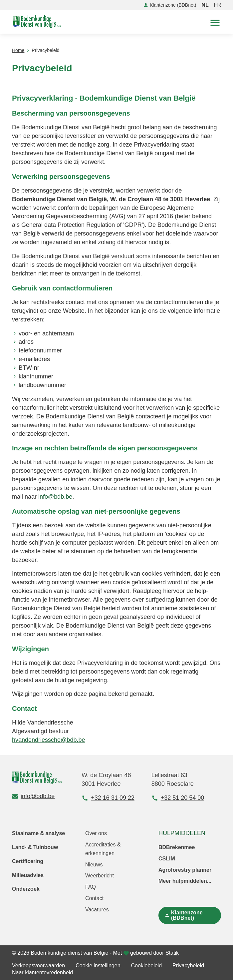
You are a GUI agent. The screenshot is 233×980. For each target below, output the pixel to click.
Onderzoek (26, 889)
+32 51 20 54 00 (178, 798)
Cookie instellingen (98, 966)
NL (205, 5)
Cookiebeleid (147, 966)
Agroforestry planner (185, 870)
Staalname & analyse (38, 833)
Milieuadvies (28, 875)
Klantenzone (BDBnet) (170, 5)
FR (218, 5)
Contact (94, 898)
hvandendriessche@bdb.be (48, 740)
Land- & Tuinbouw (35, 847)
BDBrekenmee (177, 847)
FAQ (91, 887)
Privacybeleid (188, 966)
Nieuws (94, 865)
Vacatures (97, 910)
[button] (215, 22)
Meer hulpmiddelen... (185, 881)
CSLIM (167, 859)
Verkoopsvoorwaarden (38, 966)
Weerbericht (100, 876)
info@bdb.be (55, 497)
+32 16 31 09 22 (108, 798)
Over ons (96, 833)
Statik (172, 953)
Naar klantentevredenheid (42, 973)
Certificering (28, 861)
